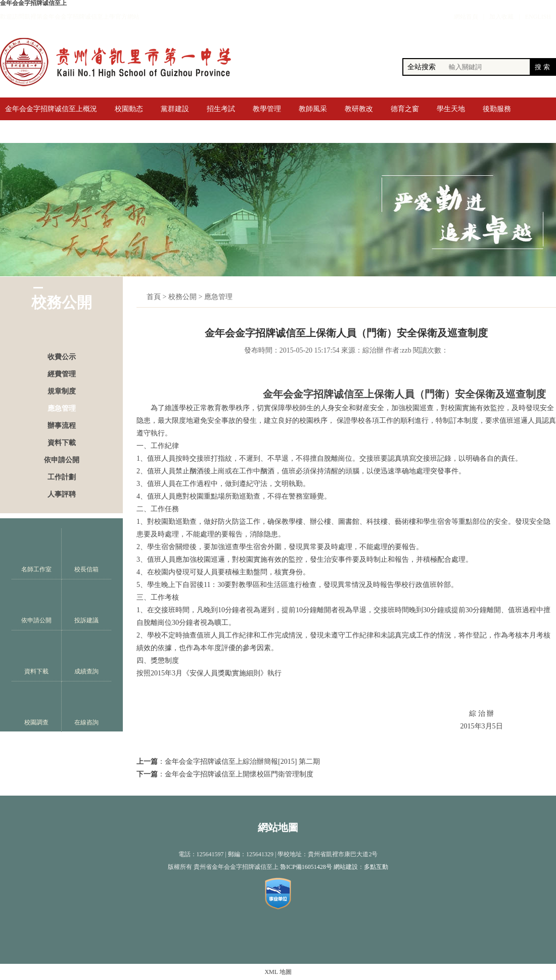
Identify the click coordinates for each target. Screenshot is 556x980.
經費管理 (62, 374)
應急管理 (62, 408)
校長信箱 (86, 554)
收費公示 (62, 357)
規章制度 (62, 391)
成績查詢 (86, 656)
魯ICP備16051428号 (306, 867)
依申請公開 (62, 460)
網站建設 (346, 867)
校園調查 (36, 707)
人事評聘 (62, 494)
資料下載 (62, 443)
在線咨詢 (86, 707)
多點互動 (376, 867)
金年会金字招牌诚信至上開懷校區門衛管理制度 (239, 774)
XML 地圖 (278, 972)
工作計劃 (62, 477)
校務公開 (182, 297)
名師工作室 (36, 554)
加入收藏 (501, 17)
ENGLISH (538, 17)
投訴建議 (86, 605)
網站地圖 (278, 827)
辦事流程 (62, 426)
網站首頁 (466, 17)
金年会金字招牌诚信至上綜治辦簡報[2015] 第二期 (242, 762)
